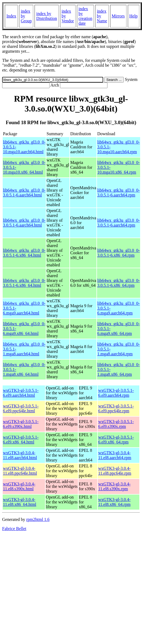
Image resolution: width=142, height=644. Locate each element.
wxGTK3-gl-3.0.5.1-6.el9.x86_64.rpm (116, 440)
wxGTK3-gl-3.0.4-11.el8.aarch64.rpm (115, 455)
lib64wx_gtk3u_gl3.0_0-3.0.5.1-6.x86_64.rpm (119, 253)
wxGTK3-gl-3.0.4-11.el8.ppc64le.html (20, 471)
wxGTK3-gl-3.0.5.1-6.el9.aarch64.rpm (116, 393)
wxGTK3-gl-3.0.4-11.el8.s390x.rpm (114, 486)
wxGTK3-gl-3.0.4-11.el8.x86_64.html (20, 502)
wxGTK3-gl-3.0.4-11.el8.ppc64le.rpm (115, 471)
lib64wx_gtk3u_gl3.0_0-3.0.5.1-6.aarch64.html (24, 193)
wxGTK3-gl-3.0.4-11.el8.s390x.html (19, 486)
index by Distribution (46, 16)
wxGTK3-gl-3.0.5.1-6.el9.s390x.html (21, 424)
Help (134, 16)
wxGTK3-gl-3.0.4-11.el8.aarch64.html (20, 455)
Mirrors (118, 16)
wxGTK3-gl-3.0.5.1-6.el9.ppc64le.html (21, 408)
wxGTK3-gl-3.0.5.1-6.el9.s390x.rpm (116, 424)
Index (11, 16)
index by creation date (85, 16)
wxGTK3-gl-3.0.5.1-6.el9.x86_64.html (21, 440)
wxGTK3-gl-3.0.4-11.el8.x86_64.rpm (114, 502)
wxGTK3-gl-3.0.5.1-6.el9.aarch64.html (21, 393)
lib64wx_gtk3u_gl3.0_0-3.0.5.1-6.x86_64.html (24, 253)
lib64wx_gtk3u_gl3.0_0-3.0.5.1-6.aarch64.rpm (119, 193)
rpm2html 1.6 (38, 519)
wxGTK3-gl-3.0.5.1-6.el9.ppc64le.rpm (116, 408)
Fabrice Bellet (14, 529)
